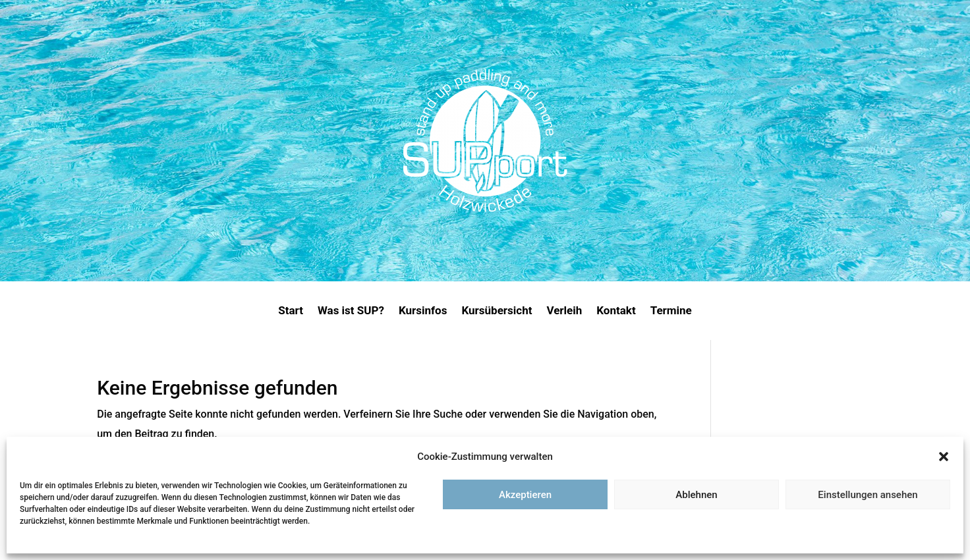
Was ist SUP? (351, 311)
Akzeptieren (525, 495)
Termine (671, 311)
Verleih (564, 311)
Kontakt (616, 311)
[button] (944, 457)
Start (291, 311)
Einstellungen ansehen (868, 495)
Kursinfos (423, 311)
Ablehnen (696, 495)
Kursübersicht (497, 311)
